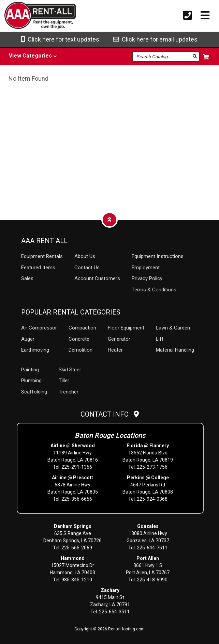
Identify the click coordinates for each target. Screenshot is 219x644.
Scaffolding (34, 392)
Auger (28, 339)
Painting (30, 370)
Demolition (81, 350)
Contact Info (110, 414)
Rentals (42, 256)
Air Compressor (39, 328)
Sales (27, 278)
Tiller (64, 381)
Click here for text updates (60, 39)
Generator (119, 339)
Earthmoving (35, 350)
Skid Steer (70, 370)
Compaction (82, 328)
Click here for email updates (155, 39)
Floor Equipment (126, 328)
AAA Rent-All (44, 241)
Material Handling (175, 350)
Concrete (79, 339)
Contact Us (87, 268)
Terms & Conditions (154, 290)
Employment (146, 268)
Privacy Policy (147, 278)
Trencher (69, 392)
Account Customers (97, 278)
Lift (160, 339)
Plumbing (31, 381)
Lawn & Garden (173, 328)
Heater (115, 350)
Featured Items (38, 268)
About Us (85, 256)
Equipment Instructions (158, 256)
